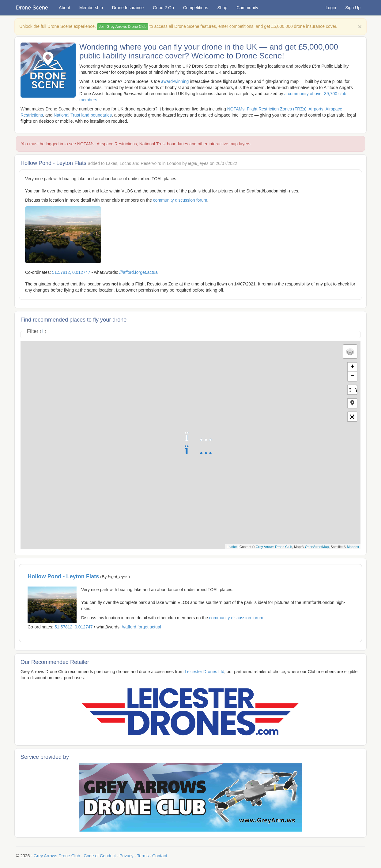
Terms (143, 856)
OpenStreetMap (317, 547)
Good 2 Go (163, 8)
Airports (316, 109)
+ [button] (352, 367)
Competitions (196, 8)
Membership (91, 8)
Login (331, 8)
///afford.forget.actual (139, 272)
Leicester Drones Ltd (204, 672)
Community (247, 8)
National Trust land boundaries (83, 115)
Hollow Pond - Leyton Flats (63, 576)
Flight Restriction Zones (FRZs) (277, 109)
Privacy (126, 856)
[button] (352, 403)
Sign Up (353, 8)
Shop (222, 8)
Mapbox (353, 547)
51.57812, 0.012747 (71, 272)
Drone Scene (32, 8)
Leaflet (232, 547)
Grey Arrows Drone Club (274, 547)
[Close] (360, 26)
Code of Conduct (100, 856)
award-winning (175, 81)
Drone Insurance (128, 8)
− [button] (352, 376)
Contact (160, 856)
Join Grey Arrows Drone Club (123, 27)
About (64, 8)
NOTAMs (236, 109)
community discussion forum (180, 200)
